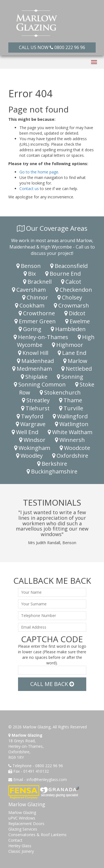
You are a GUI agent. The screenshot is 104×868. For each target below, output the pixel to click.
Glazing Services (23, 829)
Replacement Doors (26, 824)
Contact (15, 840)
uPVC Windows (22, 818)
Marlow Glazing (22, 812)
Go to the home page (39, 172)
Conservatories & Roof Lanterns (37, 835)
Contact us (29, 189)
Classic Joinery (21, 851)
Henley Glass (20, 846)
